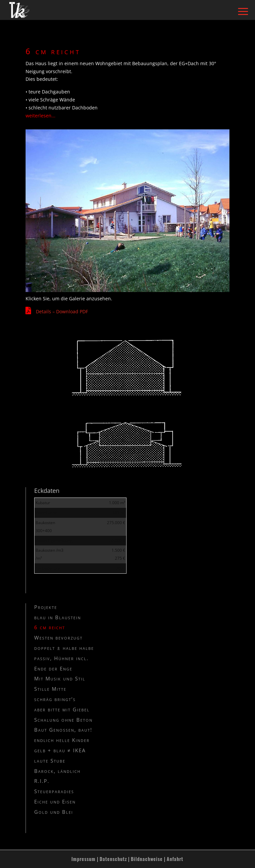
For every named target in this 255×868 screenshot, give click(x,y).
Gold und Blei (54, 812)
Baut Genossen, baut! (63, 730)
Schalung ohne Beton (63, 720)
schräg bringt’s (55, 699)
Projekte (46, 607)
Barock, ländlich (57, 771)
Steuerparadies (54, 791)
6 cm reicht (50, 627)
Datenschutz (113, 859)
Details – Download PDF (62, 311)
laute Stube (50, 761)
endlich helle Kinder (62, 740)
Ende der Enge (53, 668)
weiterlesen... (41, 116)
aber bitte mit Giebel (62, 709)
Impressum (84, 859)
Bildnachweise (147, 859)
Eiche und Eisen (55, 801)
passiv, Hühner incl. (61, 658)
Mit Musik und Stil (60, 678)
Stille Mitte (50, 689)
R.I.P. (42, 781)
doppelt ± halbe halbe (64, 648)
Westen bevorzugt (58, 638)
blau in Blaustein (58, 617)
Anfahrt (175, 859)
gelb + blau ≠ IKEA (60, 750)
